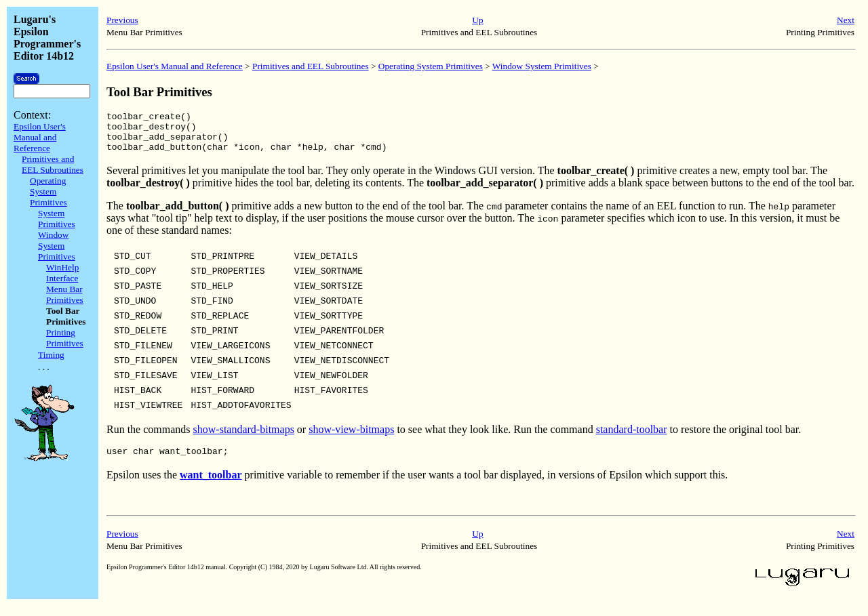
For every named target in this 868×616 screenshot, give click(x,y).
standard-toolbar (632, 437)
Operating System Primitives (48, 191)
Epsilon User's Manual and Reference (40, 137)
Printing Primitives (65, 338)
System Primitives (57, 219)
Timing (51, 355)
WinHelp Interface (62, 273)
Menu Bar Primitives (65, 294)
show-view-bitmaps (351, 437)
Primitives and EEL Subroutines (53, 164)
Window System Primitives (57, 246)
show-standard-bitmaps (244, 437)
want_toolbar (211, 485)
